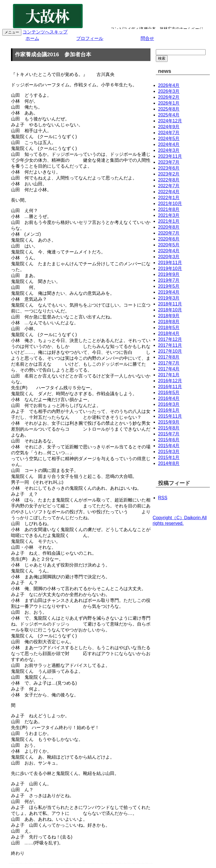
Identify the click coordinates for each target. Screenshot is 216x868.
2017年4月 (169, 369)
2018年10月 (170, 310)
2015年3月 (169, 452)
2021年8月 (169, 209)
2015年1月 (169, 457)
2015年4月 (169, 446)
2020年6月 (169, 239)
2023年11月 (170, 156)
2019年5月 (169, 286)
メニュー (12, 32)
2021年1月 (169, 221)
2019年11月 (170, 263)
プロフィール (90, 38)
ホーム (32, 38)
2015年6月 (169, 440)
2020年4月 (169, 251)
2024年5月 (169, 139)
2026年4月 (169, 85)
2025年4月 (169, 115)
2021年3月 (169, 215)
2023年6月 (169, 168)
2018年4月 (169, 333)
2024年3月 (169, 150)
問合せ (147, 38)
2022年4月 (169, 192)
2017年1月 (169, 375)
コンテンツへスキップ (45, 32)
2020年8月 (169, 227)
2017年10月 (170, 351)
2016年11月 (170, 387)
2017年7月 (169, 363)
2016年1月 (169, 410)
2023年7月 (169, 162)
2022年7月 (169, 186)
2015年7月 (169, 434)
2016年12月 (170, 381)
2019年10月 (170, 268)
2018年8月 (169, 322)
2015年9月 (169, 422)
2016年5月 (169, 393)
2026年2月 (169, 97)
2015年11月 (170, 416)
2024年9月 (169, 127)
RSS (163, 498)
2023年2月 (169, 174)
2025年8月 (169, 109)
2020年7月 (169, 233)
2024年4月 (169, 144)
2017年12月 (170, 339)
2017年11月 (170, 345)
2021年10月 (170, 203)
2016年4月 (169, 398)
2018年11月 (170, 304)
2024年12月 (170, 121)
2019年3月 (169, 298)
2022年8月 (169, 180)
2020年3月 (169, 257)
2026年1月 (169, 103)
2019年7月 (169, 280)
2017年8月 (169, 357)
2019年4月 (169, 292)
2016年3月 (169, 404)
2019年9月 (169, 274)
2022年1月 (169, 198)
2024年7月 (169, 133)
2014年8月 (169, 463)
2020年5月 (169, 245)
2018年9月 (169, 316)
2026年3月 (169, 91)
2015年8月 (169, 428)
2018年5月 (169, 328)
